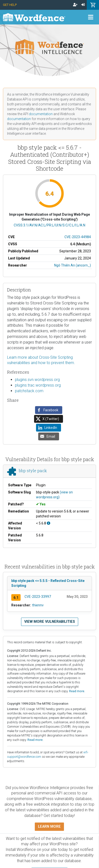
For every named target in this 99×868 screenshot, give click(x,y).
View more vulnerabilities (50, 622)
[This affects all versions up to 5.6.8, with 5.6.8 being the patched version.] (49, 523)
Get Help (10, 5)
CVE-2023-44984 (78, 237)
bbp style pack (33, 471)
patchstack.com (29, 391)
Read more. (77, 691)
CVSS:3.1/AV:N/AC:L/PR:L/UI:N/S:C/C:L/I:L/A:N (49, 225)
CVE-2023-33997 (38, 597)
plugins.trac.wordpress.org (38, 385)
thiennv (38, 605)
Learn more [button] (49, 827)
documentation (41, 114)
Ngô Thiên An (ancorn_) (73, 265)
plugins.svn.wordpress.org (37, 380)
